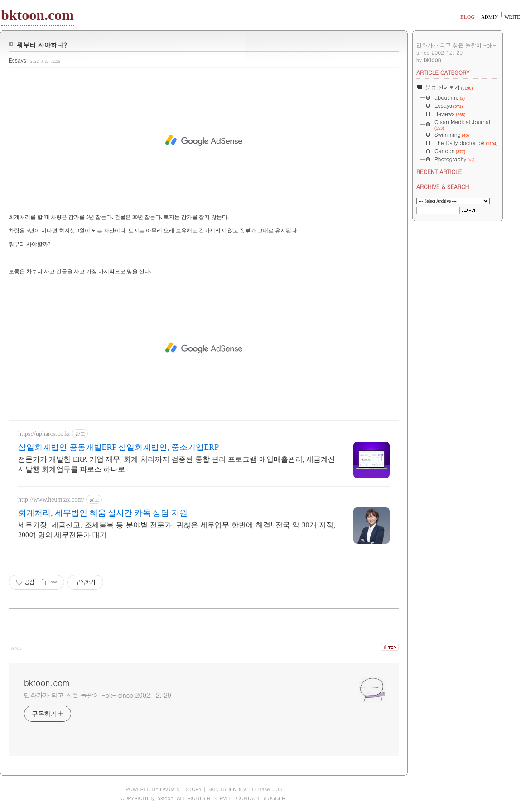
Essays (17, 60)
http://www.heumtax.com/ (51, 500)
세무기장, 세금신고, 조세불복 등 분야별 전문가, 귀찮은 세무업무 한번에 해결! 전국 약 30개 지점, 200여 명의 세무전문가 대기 (177, 530)
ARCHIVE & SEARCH (443, 186)
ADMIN (490, 17)
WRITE (512, 17)
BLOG (468, 17)
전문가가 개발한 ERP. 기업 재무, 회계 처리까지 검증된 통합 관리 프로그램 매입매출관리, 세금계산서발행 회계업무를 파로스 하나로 (177, 464)
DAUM (167, 789)
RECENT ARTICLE (439, 172)
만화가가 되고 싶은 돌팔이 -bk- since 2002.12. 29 (98, 695)
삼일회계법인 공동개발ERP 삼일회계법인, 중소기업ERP (118, 447)
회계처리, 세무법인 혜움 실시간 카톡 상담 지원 (103, 513)
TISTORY (192, 789)
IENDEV (237, 789)
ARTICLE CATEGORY (443, 72)
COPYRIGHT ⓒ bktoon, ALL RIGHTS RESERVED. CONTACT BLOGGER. (204, 798)
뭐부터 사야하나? (42, 45)
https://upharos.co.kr (44, 434)
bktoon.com (37, 15)
